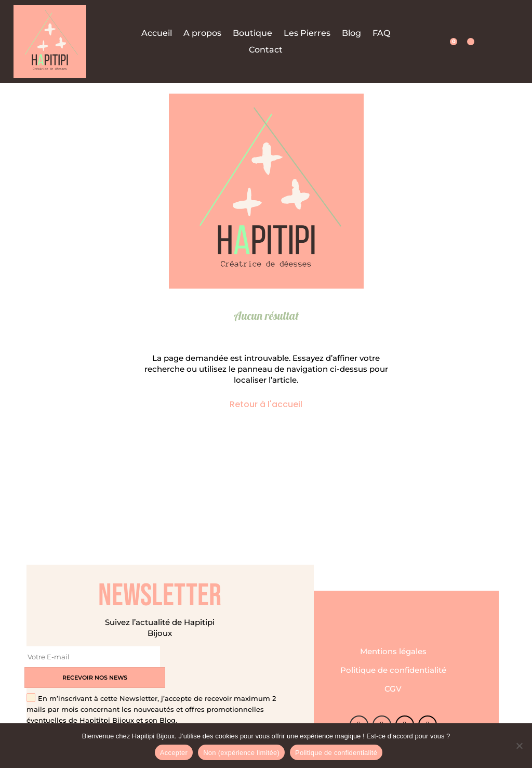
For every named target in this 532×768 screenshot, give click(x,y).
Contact (266, 50)
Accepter (174, 753)
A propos (202, 34)
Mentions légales (393, 641)
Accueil (157, 34)
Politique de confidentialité (393, 660)
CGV (393, 678)
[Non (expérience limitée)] (519, 746)
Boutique (252, 34)
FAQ (381, 34)
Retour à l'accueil (266, 404)
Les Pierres (307, 34)
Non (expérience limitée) (241, 753)
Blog (351, 34)
